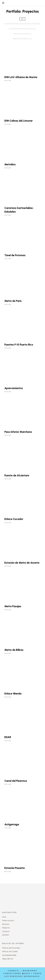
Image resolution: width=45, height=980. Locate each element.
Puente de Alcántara (17, 475)
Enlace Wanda (13, 694)
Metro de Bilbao (14, 650)
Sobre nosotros (8, 921)
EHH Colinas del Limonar (19, 121)
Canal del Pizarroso (16, 781)
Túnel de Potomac (15, 255)
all (22, 19)
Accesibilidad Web (9, 955)
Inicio (4, 917)
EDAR (8, 737)
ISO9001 (6, 935)
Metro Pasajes (13, 606)
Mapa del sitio (8, 959)
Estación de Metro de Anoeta (22, 563)
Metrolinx (10, 164)
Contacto (6, 931)
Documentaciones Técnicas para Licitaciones (22, 24)
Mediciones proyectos (22, 34)
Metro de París (13, 301)
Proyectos (6, 928)
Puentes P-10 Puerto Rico (19, 345)
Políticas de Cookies (10, 952)
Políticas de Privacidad (11, 948)
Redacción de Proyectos (22, 39)
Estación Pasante (15, 868)
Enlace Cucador (14, 519)
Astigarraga (12, 824)
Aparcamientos (14, 388)
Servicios (6, 924)
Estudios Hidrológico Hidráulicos (22, 29)
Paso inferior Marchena (18, 432)
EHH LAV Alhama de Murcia (21, 77)
